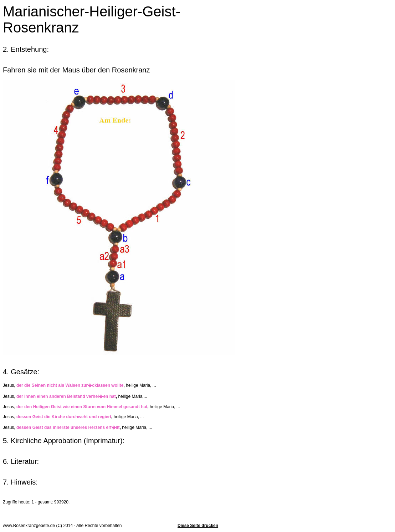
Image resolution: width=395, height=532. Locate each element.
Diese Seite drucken (198, 526)
